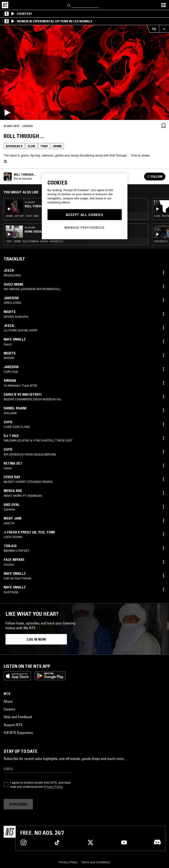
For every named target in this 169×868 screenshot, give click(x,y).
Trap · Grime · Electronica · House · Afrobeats (34, 241)
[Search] (69, 5)
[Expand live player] (164, 29)
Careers (9, 709)
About (8, 701)
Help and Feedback (18, 717)
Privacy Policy (53, 787)
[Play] (84, 73)
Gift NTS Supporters (18, 733)
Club (31, 146)
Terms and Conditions (96, 862)
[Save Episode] (164, 126)
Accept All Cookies (84, 215)
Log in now (36, 639)
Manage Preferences (84, 227)
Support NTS (13, 725)
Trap (44, 146)
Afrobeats (14, 146)
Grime (57, 146)
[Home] (5, 5)
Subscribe (18, 804)
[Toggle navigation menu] (164, 5)
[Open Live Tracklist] (153, 29)
